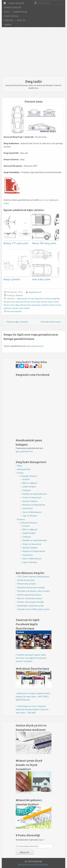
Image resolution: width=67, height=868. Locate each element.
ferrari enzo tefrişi (21, 308)
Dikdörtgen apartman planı (31, 606)
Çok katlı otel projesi (52, 322)
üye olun (44, 200)
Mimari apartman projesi (29, 595)
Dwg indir (34, 81)
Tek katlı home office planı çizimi (33, 609)
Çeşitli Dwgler (29, 486)
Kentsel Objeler (30, 501)
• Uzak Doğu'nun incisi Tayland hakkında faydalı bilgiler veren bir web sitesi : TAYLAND (32, 709)
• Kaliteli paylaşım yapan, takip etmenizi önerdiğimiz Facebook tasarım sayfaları (31, 658)
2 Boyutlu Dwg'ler (28, 476)
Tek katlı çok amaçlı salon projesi (34, 591)
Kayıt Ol (21, 20)
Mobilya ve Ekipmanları (34, 505)
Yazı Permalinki (14, 311)
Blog (7, 12)
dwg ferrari (22, 298)
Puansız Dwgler (13, 7)
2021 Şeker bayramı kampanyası (33, 576)
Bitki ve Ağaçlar (30, 483)
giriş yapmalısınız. (24, 451)
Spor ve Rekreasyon (32, 512)
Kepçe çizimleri (12, 279)
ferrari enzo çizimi (50, 302)
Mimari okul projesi (27, 584)
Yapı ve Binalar (30, 516)
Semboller (28, 508)
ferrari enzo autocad (13, 302)
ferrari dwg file (53, 298)
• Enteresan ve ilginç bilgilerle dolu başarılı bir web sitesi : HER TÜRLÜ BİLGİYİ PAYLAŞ (33, 696)
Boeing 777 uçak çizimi (16, 243)
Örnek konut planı (26, 580)
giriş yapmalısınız (35, 346)
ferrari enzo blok (32, 302)
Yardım (8, 25)
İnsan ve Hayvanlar (32, 497)
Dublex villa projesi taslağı (30, 602)
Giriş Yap (9, 20)
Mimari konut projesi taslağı (31, 587)
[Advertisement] (33, 52)
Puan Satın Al (11, 16)
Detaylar (27, 490)
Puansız (21, 519)
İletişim (44, 865)
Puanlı (20, 473)
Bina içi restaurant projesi (30, 598)
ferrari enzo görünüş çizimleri (35, 305)
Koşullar (35, 865)
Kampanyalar (20, 12)
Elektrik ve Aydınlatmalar (35, 494)
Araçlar (19, 295)
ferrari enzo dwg (12, 305)
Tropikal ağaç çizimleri (16, 322)
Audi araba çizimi (41, 279)
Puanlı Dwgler (16, 3)
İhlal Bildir (24, 865)
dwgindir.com (35, 292)
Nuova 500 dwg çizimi (44, 243)
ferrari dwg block (36, 298)
